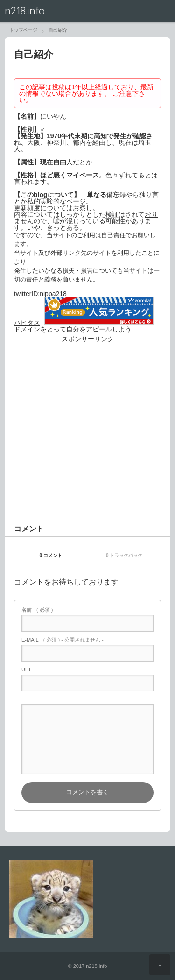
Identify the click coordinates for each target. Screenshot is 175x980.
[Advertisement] (87, 446)
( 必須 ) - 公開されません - (63, 640)
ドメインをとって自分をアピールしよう (73, 329)
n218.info (25, 11)
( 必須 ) (37, 610)
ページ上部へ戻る (160, 965)
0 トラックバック (124, 555)
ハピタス (27, 323)
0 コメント (51, 555)
